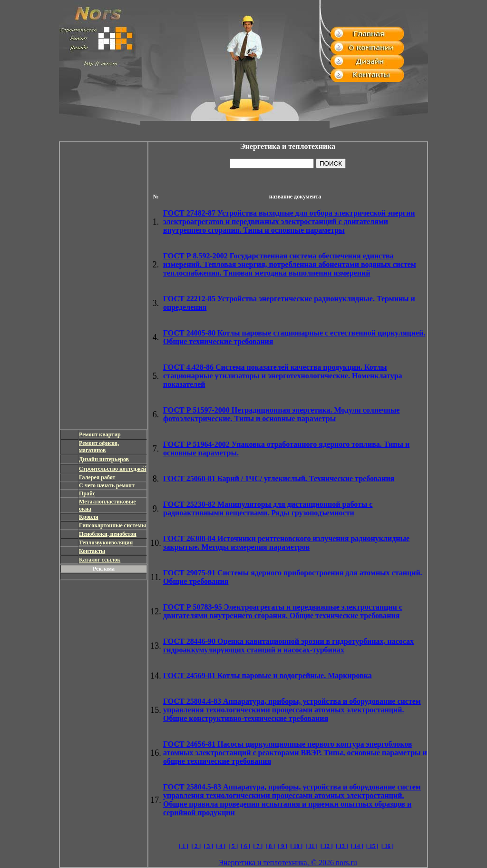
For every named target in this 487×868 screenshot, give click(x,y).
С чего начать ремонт (107, 485)
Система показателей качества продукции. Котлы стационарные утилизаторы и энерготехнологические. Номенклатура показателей (283, 376)
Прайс (87, 493)
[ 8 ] (270, 846)
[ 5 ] (233, 846)
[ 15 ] (372, 846)
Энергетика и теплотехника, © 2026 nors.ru (288, 863)
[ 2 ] (196, 846)
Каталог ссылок (100, 560)
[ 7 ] (258, 846)
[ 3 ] (208, 846)
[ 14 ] (357, 846)
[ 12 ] (327, 846)
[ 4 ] (221, 846)
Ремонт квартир (100, 434)
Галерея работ (97, 477)
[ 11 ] (311, 846)
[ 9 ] (282, 846)
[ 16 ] (388, 846)
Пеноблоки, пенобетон (108, 534)
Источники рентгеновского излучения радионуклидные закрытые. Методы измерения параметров (286, 543)
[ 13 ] (342, 846)
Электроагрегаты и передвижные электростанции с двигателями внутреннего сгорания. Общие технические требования (283, 611)
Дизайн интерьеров (104, 459)
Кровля (89, 517)
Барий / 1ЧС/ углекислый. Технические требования (279, 478)
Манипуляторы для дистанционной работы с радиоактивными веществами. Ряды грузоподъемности (268, 508)
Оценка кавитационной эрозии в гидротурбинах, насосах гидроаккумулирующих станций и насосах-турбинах (288, 646)
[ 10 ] (296, 846)
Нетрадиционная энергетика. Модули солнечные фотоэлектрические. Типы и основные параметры (281, 414)
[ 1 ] (184, 846)
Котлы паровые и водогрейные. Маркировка (268, 676)
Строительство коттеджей (112, 469)
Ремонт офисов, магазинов (99, 447)
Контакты (92, 551)
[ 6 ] (245, 846)
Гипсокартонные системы (112, 525)
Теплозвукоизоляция (106, 542)
